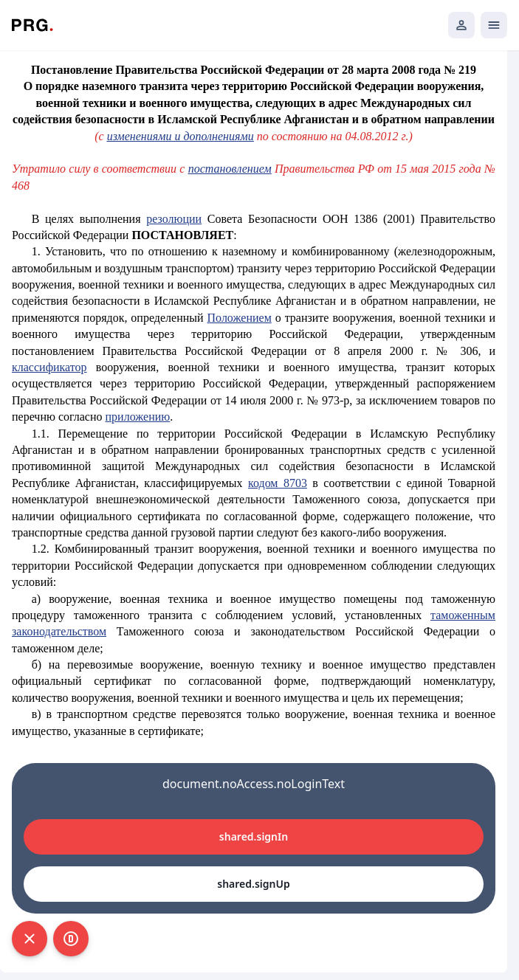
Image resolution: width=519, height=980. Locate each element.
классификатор (49, 367)
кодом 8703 (278, 483)
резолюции (174, 219)
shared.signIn (254, 836)
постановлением (230, 169)
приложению (138, 417)
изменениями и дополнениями (181, 136)
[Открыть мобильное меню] (494, 25)
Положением (240, 318)
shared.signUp (253, 884)
